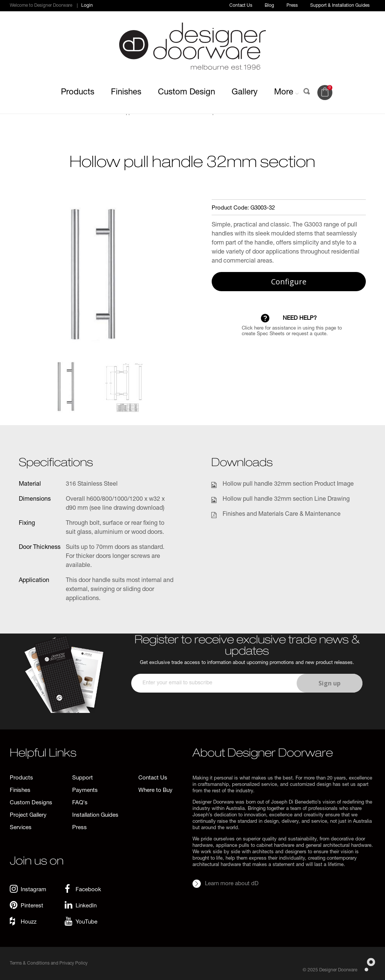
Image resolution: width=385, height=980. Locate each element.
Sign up (330, 683)
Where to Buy (155, 791)
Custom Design (186, 93)
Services (21, 828)
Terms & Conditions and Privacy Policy (49, 963)
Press (292, 6)
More (286, 93)
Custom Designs (31, 803)
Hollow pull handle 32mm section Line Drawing (286, 500)
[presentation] (246, 715)
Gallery (245, 93)
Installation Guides (95, 815)
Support (83, 778)
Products (78, 93)
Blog (269, 6)
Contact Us (241, 6)
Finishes (126, 93)
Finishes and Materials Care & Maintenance (282, 515)
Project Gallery (28, 815)
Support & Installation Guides (340, 6)
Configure (289, 282)
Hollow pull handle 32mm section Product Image (288, 485)
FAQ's (80, 803)
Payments (85, 791)
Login (87, 6)
